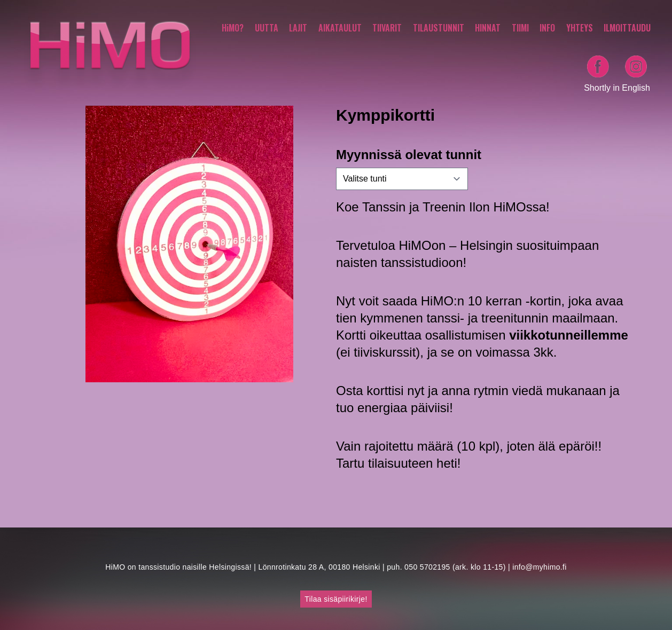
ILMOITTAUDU (627, 28)
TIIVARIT (387, 28)
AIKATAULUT (340, 28)
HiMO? (233, 28)
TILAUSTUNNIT (439, 28)
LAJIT (298, 28)
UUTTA (267, 28)
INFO (547, 28)
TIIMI (520, 28)
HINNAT (488, 28)
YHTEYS (580, 28)
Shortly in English (617, 88)
